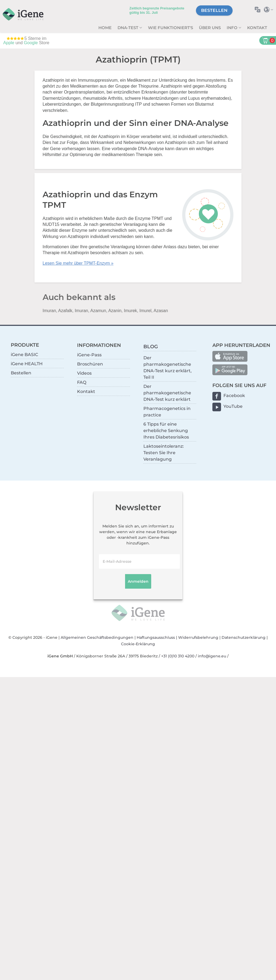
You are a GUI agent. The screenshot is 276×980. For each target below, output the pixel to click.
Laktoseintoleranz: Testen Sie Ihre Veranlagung (164, 453)
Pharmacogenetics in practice (167, 412)
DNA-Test (128, 28)
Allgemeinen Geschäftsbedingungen (97, 637)
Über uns (210, 28)
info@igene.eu (212, 656)
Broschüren (90, 364)
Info (233, 28)
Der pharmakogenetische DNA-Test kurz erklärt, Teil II (168, 368)
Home (105, 28)
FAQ (82, 382)
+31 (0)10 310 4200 (178, 656)
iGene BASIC (24, 355)
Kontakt (257, 28)
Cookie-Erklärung (138, 644)
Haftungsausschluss (156, 637)
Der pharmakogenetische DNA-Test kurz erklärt (167, 393)
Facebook (234, 396)
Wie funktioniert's (170, 28)
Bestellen (214, 10)
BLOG (151, 346)
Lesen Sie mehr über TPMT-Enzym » (78, 263)
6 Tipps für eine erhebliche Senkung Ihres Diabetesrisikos (166, 431)
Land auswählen (270, 10)
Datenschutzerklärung (244, 637)
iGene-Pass (89, 355)
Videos (84, 373)
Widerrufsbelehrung (198, 637)
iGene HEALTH (27, 364)
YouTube (233, 406)
